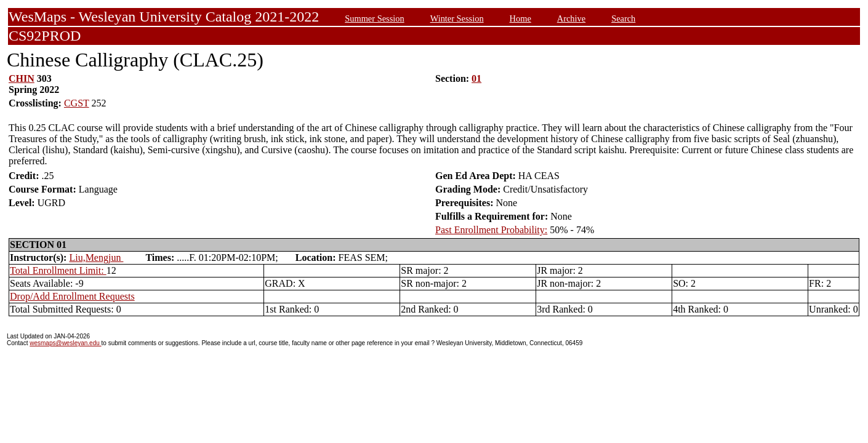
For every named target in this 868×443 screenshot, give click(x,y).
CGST (77, 103)
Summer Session (374, 18)
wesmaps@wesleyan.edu (65, 343)
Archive (571, 18)
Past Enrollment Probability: (491, 230)
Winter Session (457, 18)
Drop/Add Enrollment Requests (72, 296)
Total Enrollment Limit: (58, 270)
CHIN (22, 78)
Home (520, 18)
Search (623, 18)
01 (476, 78)
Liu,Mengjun (96, 257)
